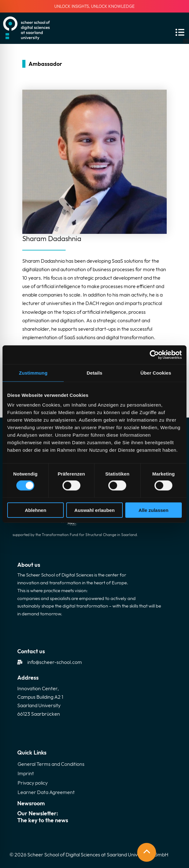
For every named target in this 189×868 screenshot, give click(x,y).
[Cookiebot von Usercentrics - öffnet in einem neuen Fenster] (154, 355)
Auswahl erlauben (94, 510)
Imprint (26, 773)
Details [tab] (94, 373)
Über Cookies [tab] (156, 373)
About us (29, 565)
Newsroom (31, 803)
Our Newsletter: (94, 817)
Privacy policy (33, 783)
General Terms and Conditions (51, 764)
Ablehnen (35, 510)
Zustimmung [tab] (33, 373)
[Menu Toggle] (186, 41)
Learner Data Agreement (46, 792)
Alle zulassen (153, 510)
